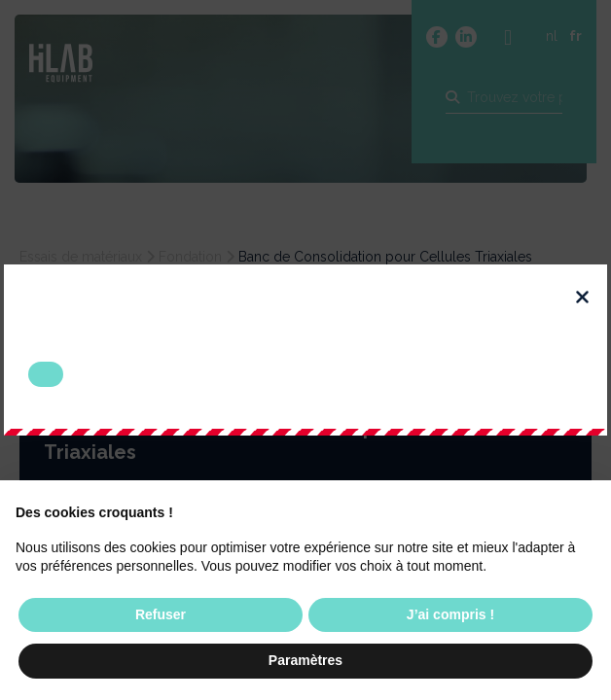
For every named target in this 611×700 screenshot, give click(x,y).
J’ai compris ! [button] (450, 614)
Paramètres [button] (305, 660)
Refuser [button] (161, 614)
